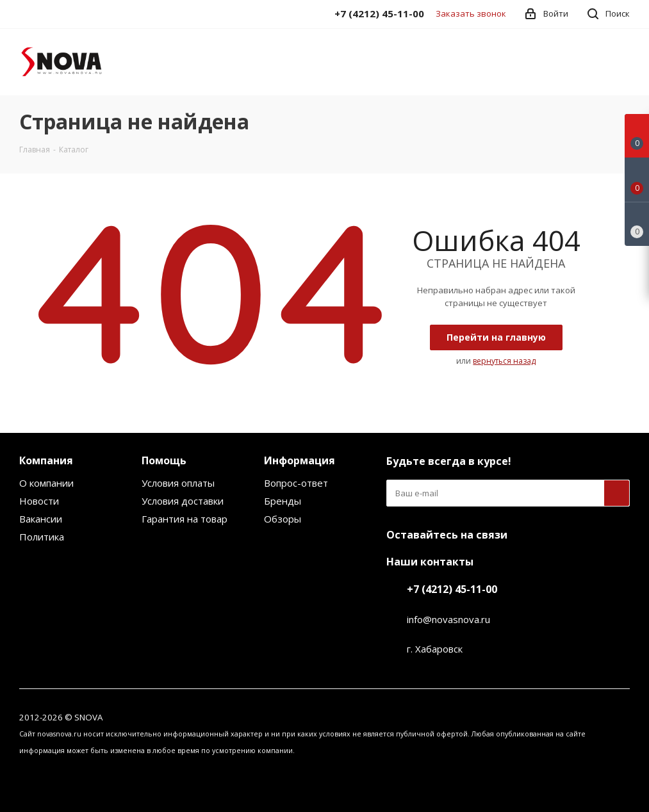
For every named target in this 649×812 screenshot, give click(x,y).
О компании (46, 483)
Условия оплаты (178, 483)
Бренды (283, 501)
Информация (300, 460)
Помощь (164, 460)
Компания (46, 460)
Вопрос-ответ (296, 483)
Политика (42, 537)
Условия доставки (183, 501)
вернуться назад (504, 361)
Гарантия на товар (185, 519)
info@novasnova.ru (448, 619)
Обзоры (283, 519)
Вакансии (41, 519)
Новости (39, 501)
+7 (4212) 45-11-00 (452, 589)
